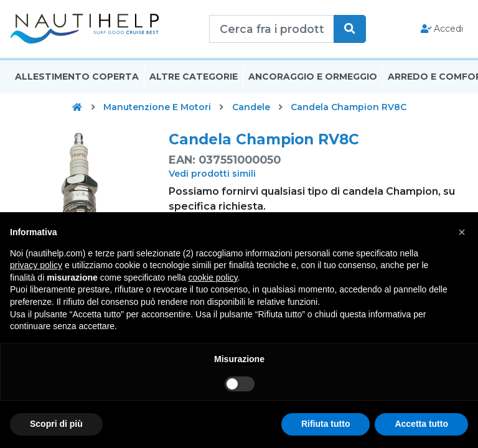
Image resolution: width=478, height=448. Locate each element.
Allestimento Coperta (77, 77)
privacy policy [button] (36, 265)
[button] (462, 232)
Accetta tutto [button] (421, 424)
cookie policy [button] (213, 278)
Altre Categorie (194, 77)
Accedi (442, 29)
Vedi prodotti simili (212, 174)
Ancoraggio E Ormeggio (313, 77)
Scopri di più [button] (56, 424)
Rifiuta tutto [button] (326, 424)
